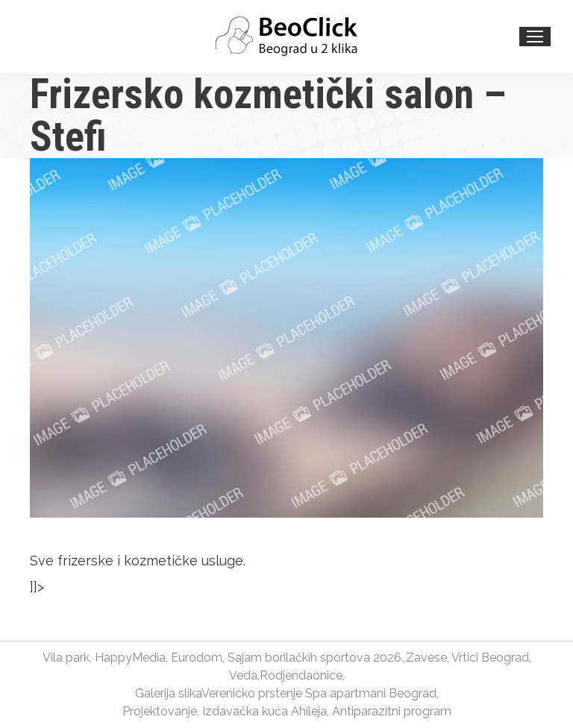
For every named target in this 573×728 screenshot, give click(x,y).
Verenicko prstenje (252, 693)
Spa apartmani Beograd (371, 693)
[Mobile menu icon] (535, 37)
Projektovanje (160, 711)
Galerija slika (168, 693)
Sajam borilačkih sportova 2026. (316, 658)
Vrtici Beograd (490, 658)
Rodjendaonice (301, 675)
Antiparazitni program (392, 711)
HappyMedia (130, 658)
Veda (243, 675)
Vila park (66, 658)
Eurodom (197, 658)
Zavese (426, 658)
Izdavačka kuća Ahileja (264, 711)
